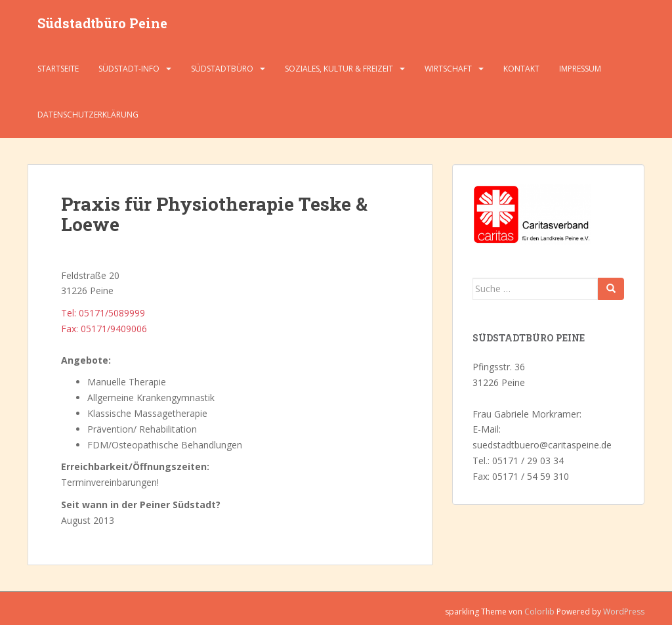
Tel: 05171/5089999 (103, 313)
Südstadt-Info (129, 69)
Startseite (58, 69)
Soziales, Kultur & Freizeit (339, 69)
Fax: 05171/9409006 (104, 329)
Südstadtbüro (222, 69)
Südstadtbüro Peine (102, 23)
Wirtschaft (448, 69)
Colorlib (539, 612)
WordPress (624, 612)
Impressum (580, 69)
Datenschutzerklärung (88, 115)
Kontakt (521, 69)
